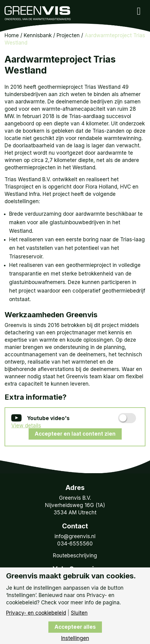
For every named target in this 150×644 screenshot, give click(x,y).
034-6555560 (75, 544)
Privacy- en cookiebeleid (36, 613)
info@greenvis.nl (75, 536)
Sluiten (79, 613)
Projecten (68, 35)
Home (12, 35)
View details (26, 426)
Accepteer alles (75, 627)
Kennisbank (38, 35)
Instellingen (75, 638)
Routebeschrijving (75, 556)
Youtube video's (40, 419)
